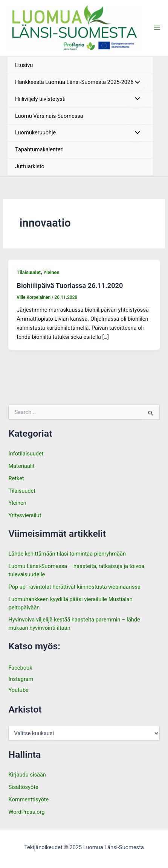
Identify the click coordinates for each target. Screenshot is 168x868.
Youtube (18, 690)
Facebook (20, 668)
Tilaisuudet (29, 272)
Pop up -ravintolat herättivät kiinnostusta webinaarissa (75, 587)
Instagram (21, 679)
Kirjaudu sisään (27, 775)
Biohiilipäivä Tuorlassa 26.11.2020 (70, 286)
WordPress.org (26, 812)
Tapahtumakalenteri (39, 149)
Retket (16, 478)
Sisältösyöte (23, 787)
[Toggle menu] (136, 83)
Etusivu (24, 65)
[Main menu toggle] (157, 28)
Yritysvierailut (25, 515)
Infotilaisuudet (26, 454)
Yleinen (51, 272)
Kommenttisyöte (28, 799)
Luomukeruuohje (35, 132)
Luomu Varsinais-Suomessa (49, 116)
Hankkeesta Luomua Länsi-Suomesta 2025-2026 (74, 82)
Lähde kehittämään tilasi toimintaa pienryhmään (67, 554)
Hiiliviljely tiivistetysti (40, 99)
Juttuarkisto (30, 166)
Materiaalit (21, 466)
